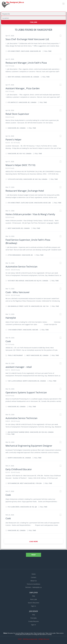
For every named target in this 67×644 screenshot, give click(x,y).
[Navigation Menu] (63, 4)
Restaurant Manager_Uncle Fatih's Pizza (26, 63)
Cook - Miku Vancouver (18, 292)
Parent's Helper (13, 139)
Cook (8, 341)
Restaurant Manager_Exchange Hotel (25, 191)
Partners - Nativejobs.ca (33, 587)
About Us (34, 581)
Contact (34, 577)
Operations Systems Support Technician (26, 392)
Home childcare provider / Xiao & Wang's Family (30, 214)
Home (34, 574)
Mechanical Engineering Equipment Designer (29, 446)
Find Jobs (34, 22)
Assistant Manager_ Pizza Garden (23, 88)
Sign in (33, 606)
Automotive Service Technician (21, 267)
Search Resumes (34, 603)
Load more (33, 541)
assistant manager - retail (19, 367)
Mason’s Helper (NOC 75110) (20, 165)
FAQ (34, 596)
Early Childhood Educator (19, 469)
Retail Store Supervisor (17, 114)
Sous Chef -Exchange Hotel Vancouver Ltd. (27, 39)
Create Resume (33, 621)
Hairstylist (11, 318)
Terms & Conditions (33, 584)
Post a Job (34, 599)
